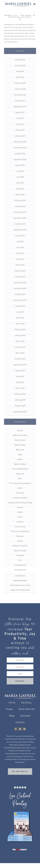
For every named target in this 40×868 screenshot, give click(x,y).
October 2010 (20, 359)
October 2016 (20, 154)
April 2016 (20, 189)
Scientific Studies (20, 551)
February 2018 (20, 83)
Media (20, 512)
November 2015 (20, 218)
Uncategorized (20, 570)
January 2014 (20, 335)
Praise (9, 709)
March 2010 (20, 388)
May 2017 (20, 124)
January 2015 (20, 277)
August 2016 (20, 165)
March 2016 (20, 195)
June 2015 (20, 247)
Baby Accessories (20, 435)
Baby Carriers (20, 440)
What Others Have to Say (20, 585)
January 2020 (20, 65)
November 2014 (20, 288)
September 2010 (20, 365)
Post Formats (20, 527)
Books (20, 459)
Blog (20, 454)
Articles (20, 430)
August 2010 (20, 370)
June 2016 (20, 177)
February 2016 (20, 200)
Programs (20, 536)
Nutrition (20, 522)
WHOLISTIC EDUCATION (20, 590)
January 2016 (20, 206)
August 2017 (20, 112)
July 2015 (20, 241)
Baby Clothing (20, 445)
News (20, 517)
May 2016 (20, 183)
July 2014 (20, 312)
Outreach (25, 716)
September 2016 (20, 159)
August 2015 (20, 236)
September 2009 (20, 412)
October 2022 (20, 60)
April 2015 (20, 259)
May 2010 (20, 382)
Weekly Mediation (20, 580)
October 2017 (20, 101)
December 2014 (20, 283)
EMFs (20, 478)
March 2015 (20, 265)
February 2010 (20, 394)
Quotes (20, 541)
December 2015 (20, 212)
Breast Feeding (20, 464)
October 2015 (20, 224)
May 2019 (20, 71)
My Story (26, 703)
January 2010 (20, 400)
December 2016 (20, 142)
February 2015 (20, 271)
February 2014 (20, 329)
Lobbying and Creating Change (20, 503)
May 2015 (20, 253)
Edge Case (20, 474)
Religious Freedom (20, 546)
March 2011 (20, 353)
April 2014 (20, 318)
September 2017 (20, 107)
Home (12, 703)
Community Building (20, 469)
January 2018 (20, 89)
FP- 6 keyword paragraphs (20, 483)
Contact (20, 723)
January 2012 (20, 347)
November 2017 (20, 95)
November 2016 (20, 148)
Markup (20, 507)
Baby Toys (20, 450)
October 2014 (20, 294)
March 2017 (20, 130)
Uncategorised (20, 565)
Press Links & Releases (20, 531)
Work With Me (26, 709)
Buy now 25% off (20, 771)
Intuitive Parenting (20, 498)
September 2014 (20, 300)
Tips (20, 19)
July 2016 (20, 171)
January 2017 (20, 136)
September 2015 (20, 230)
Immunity (20, 493)
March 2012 (20, 341)
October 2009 (20, 406)
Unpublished (20, 576)
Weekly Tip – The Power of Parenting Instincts (20, 16)
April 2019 (20, 77)
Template (20, 555)
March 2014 (20, 324)
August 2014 (20, 306)
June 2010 (20, 376)
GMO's (20, 488)
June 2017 (20, 118)
